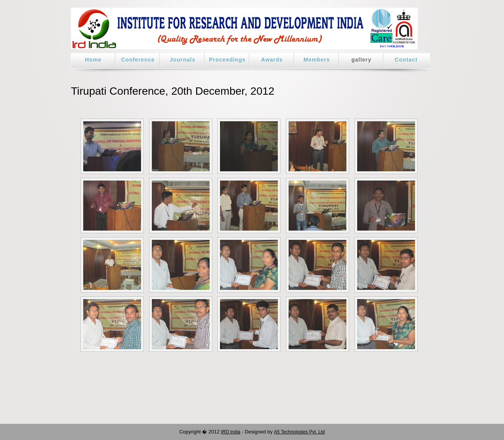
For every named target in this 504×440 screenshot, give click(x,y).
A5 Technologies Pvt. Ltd (299, 432)
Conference (138, 60)
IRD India (231, 432)
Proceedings (227, 60)
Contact (406, 60)
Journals (183, 60)
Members (317, 60)
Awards (272, 60)
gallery (361, 60)
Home (93, 60)
